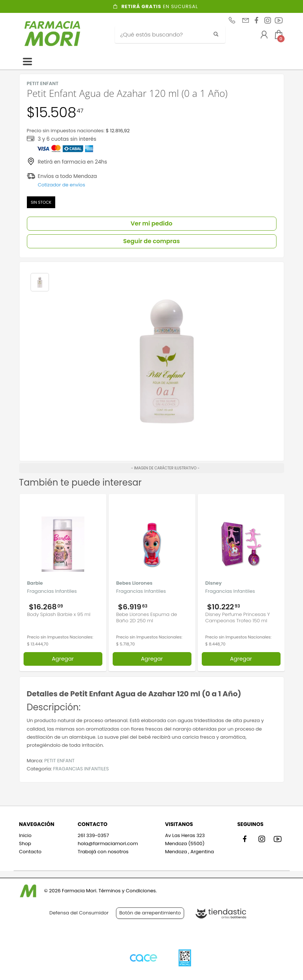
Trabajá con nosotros (103, 852)
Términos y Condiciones (127, 891)
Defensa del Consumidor (79, 913)
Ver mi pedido (152, 223)
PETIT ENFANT (59, 761)
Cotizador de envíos (62, 185)
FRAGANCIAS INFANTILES (81, 769)
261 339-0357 (93, 835)
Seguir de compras (152, 241)
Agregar (63, 659)
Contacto (30, 852)
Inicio (25, 835)
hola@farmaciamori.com (108, 843)
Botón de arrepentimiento (150, 913)
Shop (25, 843)
